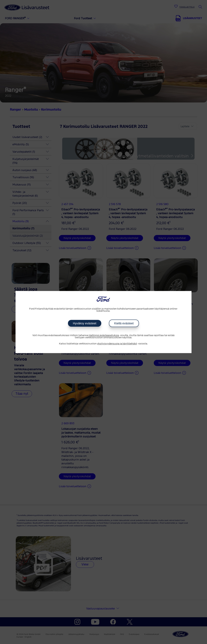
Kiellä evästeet (124, 323)
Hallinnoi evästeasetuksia (104, 335)
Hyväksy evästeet (85, 323)
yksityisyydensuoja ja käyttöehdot (117, 344)
